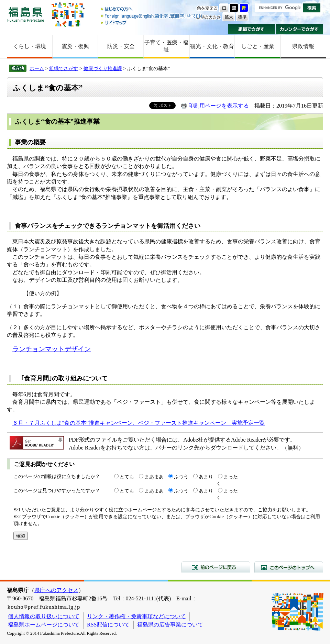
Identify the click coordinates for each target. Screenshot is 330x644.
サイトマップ (152, 23)
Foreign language (152, 16)
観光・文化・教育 (212, 46)
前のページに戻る (216, 567)
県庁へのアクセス (56, 590)
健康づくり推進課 (103, 68)
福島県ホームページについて (44, 625)
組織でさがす (251, 29)
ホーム (37, 68)
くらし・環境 (30, 46)
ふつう (181, 477)
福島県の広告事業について (170, 625)
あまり (206, 477)
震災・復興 (75, 46)
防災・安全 (121, 46)
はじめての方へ (152, 9)
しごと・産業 (258, 46)
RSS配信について (108, 625)
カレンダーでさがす (300, 29)
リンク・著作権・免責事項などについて (136, 616)
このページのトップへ (289, 567)
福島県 (26, 14)
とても (127, 477)
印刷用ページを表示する (219, 106)
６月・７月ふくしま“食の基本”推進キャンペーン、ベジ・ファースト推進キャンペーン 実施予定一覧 (139, 423)
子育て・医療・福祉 (166, 46)
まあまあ (154, 477)
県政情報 (303, 46)
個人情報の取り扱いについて (44, 616)
